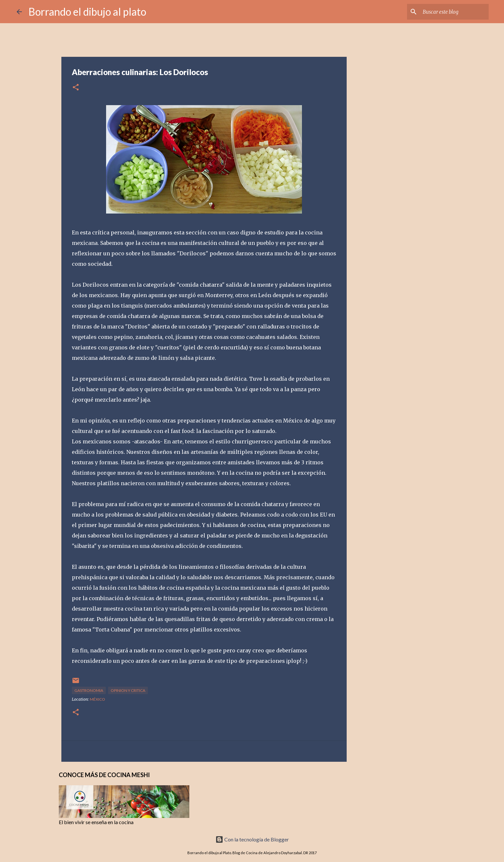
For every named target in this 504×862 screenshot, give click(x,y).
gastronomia (89, 690)
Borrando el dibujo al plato (87, 12)
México (97, 699)
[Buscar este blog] (454, 12)
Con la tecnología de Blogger (252, 839)
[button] (76, 88)
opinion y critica (128, 690)
